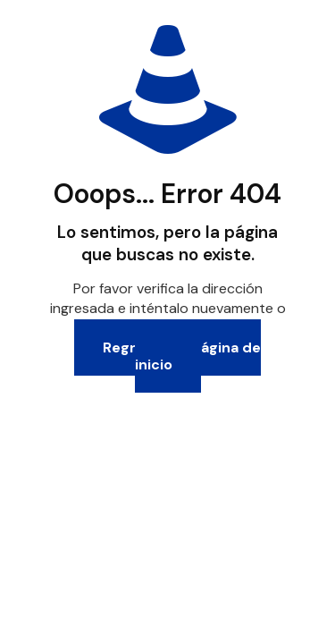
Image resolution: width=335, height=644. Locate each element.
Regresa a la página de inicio (182, 356)
